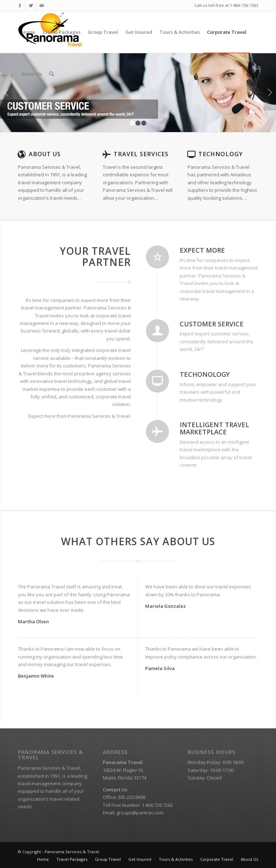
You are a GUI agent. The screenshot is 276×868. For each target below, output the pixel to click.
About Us (45, 154)
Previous (6, 92)
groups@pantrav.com (140, 813)
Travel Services (141, 154)
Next (270, 92)
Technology (221, 154)
